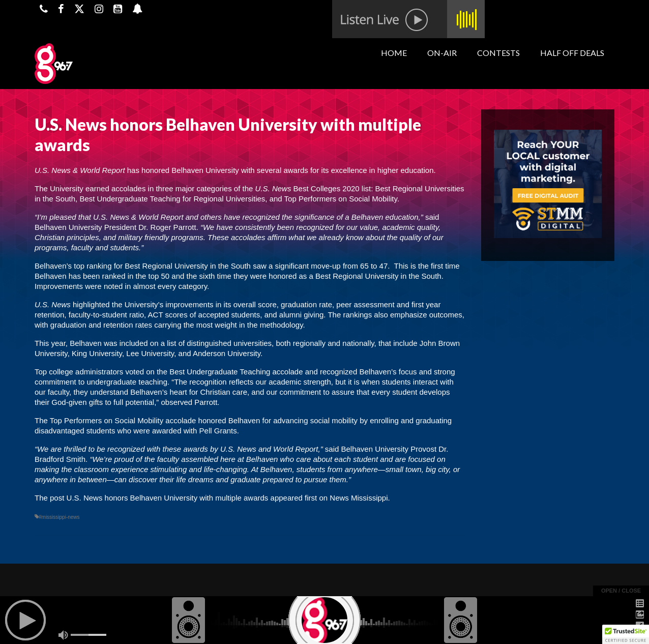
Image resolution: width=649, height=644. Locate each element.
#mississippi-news (59, 517)
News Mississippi (359, 498)
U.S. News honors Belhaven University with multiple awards (168, 498)
